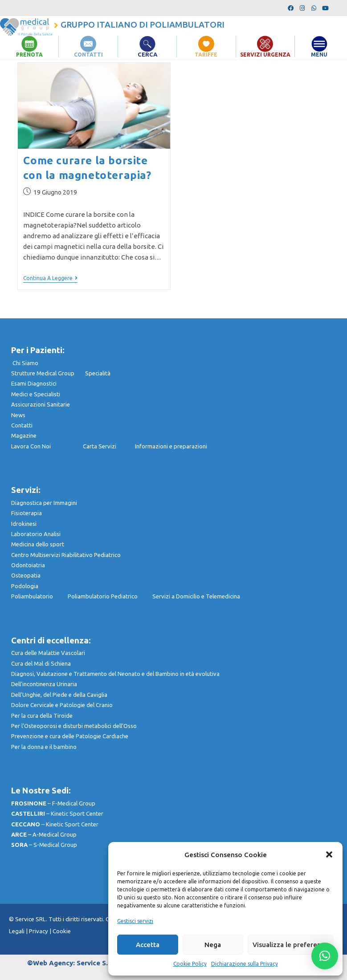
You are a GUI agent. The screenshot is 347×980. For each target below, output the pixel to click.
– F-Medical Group (53, 803)
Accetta (148, 945)
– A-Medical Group (44, 834)
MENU (319, 54)
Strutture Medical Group (48, 373)
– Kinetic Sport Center (57, 813)
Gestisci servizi (135, 921)
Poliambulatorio (39, 596)
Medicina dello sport (38, 544)
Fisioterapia (27, 513)
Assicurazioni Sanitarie (41, 404)
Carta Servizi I (109, 446)
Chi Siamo (25, 363)
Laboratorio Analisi (36, 534)
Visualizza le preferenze (291, 945)
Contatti (22, 425)
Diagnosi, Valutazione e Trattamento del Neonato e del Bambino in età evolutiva (115, 674)
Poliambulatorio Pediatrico (110, 596)
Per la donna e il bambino (44, 747)
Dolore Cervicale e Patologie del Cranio (62, 705)
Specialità (98, 373)
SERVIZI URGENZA (265, 54)
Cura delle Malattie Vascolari (48, 653)
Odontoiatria (28, 565)
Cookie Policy (190, 964)
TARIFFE (206, 54)
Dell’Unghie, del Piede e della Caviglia (59, 695)
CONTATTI (88, 54)
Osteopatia (26, 575)
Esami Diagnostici (34, 383)
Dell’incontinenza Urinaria (44, 684)
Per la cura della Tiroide (42, 716)
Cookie (62, 931)
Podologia (25, 586)
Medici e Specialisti (36, 394)
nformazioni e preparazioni (172, 446)
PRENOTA (29, 54)
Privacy (39, 931)
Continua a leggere (50, 278)
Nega (213, 945)
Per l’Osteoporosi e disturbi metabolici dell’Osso (74, 726)
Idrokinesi (24, 523)
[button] (329, 854)
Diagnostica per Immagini (44, 503)
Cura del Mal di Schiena (41, 663)
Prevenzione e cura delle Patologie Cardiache (70, 736)
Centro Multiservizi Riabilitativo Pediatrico (66, 555)
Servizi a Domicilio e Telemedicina (196, 596)
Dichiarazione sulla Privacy (245, 964)
